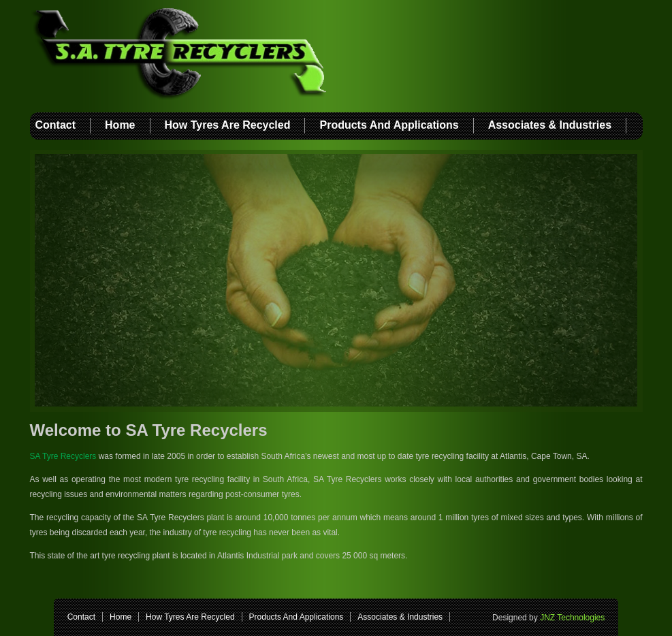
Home (120, 125)
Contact (56, 125)
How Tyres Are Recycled (228, 125)
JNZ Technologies (572, 618)
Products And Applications (389, 125)
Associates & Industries (550, 125)
